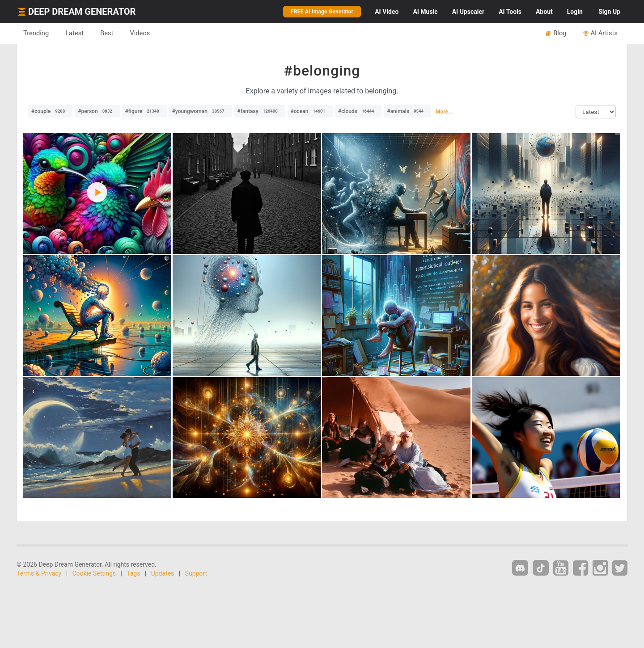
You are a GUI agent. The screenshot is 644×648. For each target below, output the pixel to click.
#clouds (358, 111)
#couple (50, 111)
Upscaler (468, 12)
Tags (133, 573)
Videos (140, 33)
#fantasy (259, 111)
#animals (407, 111)
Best (107, 33)
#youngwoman (201, 111)
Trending (36, 33)
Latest (74, 33)
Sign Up (609, 12)
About (544, 12)
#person (97, 111)
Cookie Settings (94, 573)
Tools (510, 12)
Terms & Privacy (39, 573)
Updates (163, 573)
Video (387, 12)
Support (196, 573)
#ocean (310, 111)
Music (425, 12)
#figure (144, 111)
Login (575, 12)
